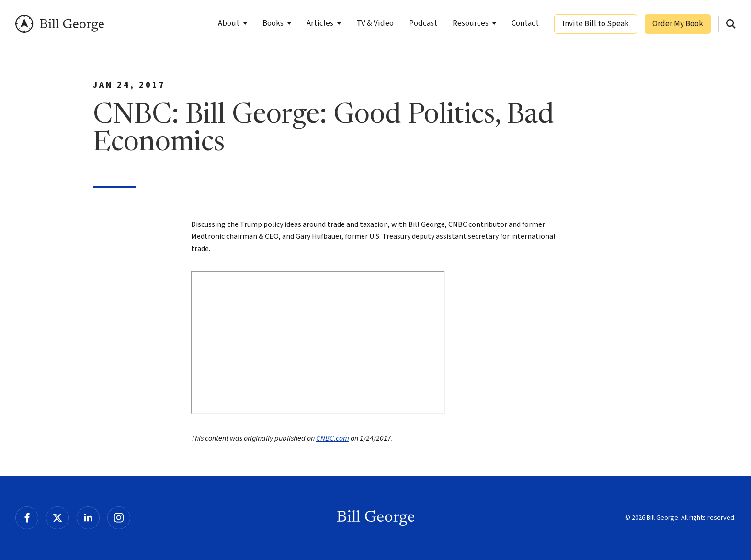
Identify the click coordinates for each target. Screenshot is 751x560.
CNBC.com (333, 438)
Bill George (60, 24)
